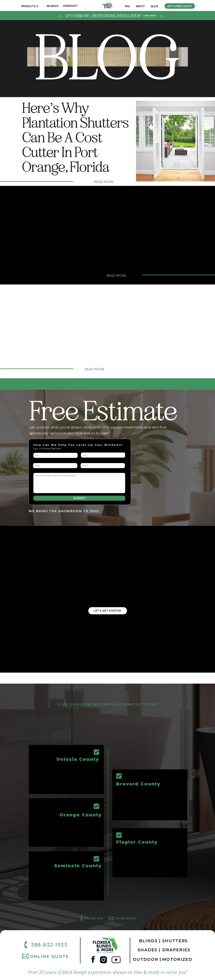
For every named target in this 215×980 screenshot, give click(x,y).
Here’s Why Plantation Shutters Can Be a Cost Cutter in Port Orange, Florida (76, 138)
